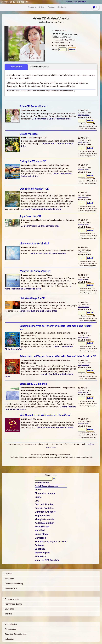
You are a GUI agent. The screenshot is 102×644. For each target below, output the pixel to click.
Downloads (9, 609)
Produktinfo (16, 67)
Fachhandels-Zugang (13, 604)
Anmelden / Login (12, 599)
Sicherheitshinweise (39, 67)
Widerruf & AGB (11, 589)
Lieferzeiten (9, 639)
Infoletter (8, 614)
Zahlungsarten (11, 629)
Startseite (9, 574)
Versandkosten (11, 624)
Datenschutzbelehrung (14, 584)
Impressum (9, 579)
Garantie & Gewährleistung (16, 634)
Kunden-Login (71, 2)
